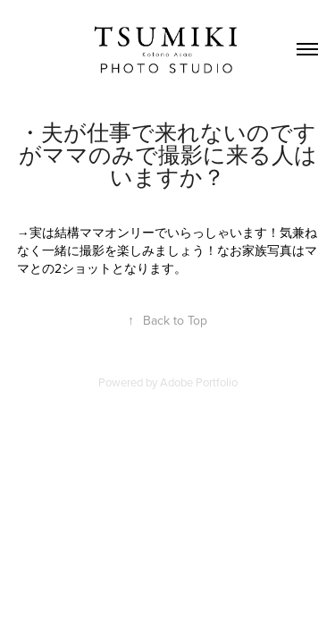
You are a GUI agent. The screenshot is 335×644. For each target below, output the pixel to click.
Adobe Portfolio (199, 382)
